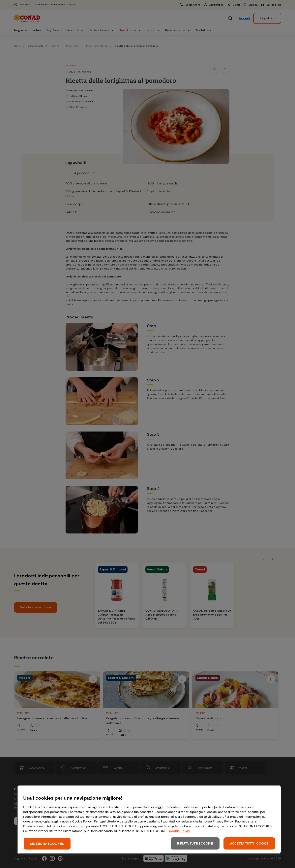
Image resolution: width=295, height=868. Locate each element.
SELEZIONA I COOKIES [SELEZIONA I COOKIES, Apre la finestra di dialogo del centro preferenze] (47, 844)
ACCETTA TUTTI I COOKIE (249, 843)
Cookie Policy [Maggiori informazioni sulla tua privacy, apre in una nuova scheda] (179, 831)
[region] (149, 820)
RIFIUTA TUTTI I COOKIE (195, 843)
